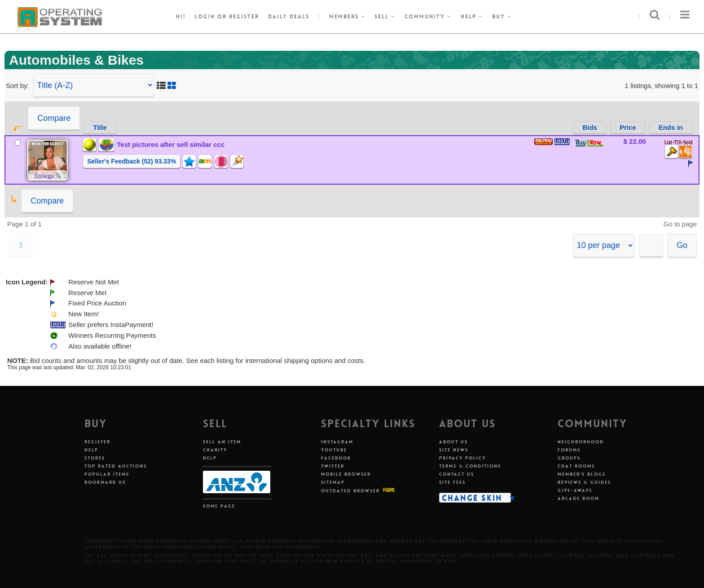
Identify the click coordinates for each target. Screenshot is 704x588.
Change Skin (472, 498)
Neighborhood (581, 442)
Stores (95, 458)
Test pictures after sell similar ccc (171, 144)
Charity (215, 450)
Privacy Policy (462, 458)
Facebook (336, 458)
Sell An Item (222, 442)
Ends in (671, 127)
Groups (569, 458)
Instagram (337, 442)
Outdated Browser (350, 491)
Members (347, 17)
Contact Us (457, 474)
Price (628, 127)
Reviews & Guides (584, 482)
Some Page (219, 506)
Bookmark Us (105, 482)
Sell (385, 17)
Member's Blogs (582, 474)
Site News (454, 450)
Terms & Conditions (470, 466)
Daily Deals (289, 17)
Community (428, 17)
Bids (590, 127)
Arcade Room (579, 498)
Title (100, 127)
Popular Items (107, 474)
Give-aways (575, 490)
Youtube (334, 450)
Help (472, 17)
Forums (569, 450)
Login (205, 17)
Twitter (333, 466)
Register (97, 442)
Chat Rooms (576, 466)
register (244, 17)
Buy (502, 17)
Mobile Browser (346, 474)
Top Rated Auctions (116, 466)
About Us (453, 442)
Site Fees (452, 482)
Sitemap (333, 482)
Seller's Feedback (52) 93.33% (132, 161)
